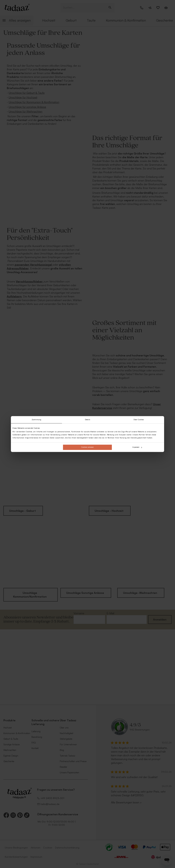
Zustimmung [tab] (37, 420)
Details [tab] (88, 420)
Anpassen (137, 447)
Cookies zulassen (87, 447)
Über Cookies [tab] (139, 420)
